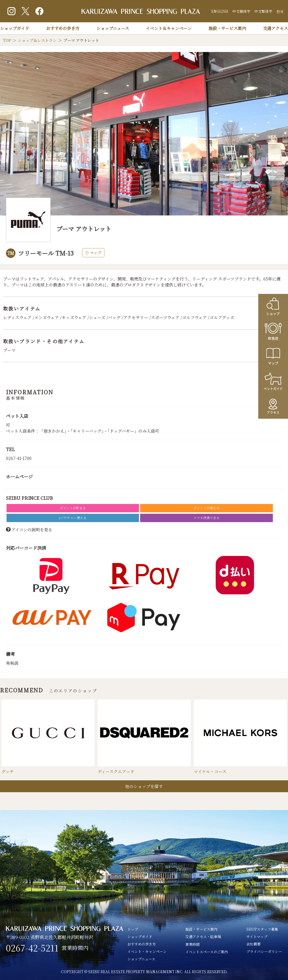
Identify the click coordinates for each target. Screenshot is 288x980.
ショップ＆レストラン (37, 40)
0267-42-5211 (32, 948)
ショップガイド (15, 28)
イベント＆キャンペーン (169, 28)
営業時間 (192, 944)
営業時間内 (75, 948)
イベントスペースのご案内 (207, 952)
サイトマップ (257, 936)
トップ (133, 929)
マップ (93, 253)
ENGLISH (220, 11)
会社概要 (253, 944)
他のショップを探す (144, 786)
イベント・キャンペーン (147, 951)
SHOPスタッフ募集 (262, 929)
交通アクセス (276, 28)
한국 (280, 11)
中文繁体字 (263, 11)
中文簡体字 (241, 11)
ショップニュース (113, 28)
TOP (7, 40)
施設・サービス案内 (227, 28)
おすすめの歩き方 (63, 28)
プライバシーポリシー (264, 951)
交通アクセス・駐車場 (203, 936)
